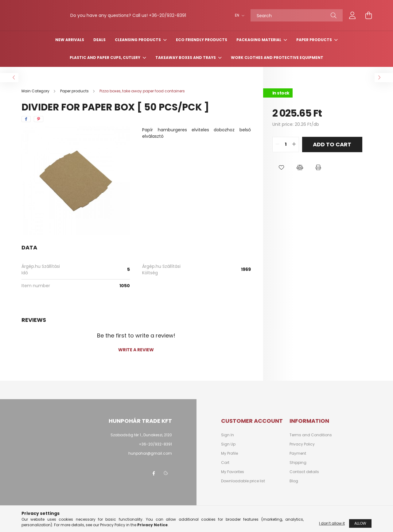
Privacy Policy (302, 451)
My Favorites (233, 478)
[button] (282, 174)
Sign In (228, 441)
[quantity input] (286, 151)
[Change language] (238, 19)
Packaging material (259, 46)
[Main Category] (36, 97)
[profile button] (352, 19)
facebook (154, 480)
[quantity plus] (294, 151)
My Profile (230, 460)
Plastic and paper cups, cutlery (105, 64)
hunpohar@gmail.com (150, 460)
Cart (225, 469)
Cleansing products (138, 46)
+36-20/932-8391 (155, 451)
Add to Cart (332, 151)
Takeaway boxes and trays (186, 64)
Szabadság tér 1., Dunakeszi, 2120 (141, 441)
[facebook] (26, 125)
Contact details (304, 478)
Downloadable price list (243, 488)
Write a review (136, 356)
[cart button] (368, 19)
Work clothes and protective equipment (277, 64)
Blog (294, 488)
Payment (298, 460)
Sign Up (228, 451)
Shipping (298, 469)
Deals (99, 46)
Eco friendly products (202, 46)
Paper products (315, 46)
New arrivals (70, 46)
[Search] (297, 19)
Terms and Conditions (311, 441)
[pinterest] (39, 125)
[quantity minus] (277, 151)
